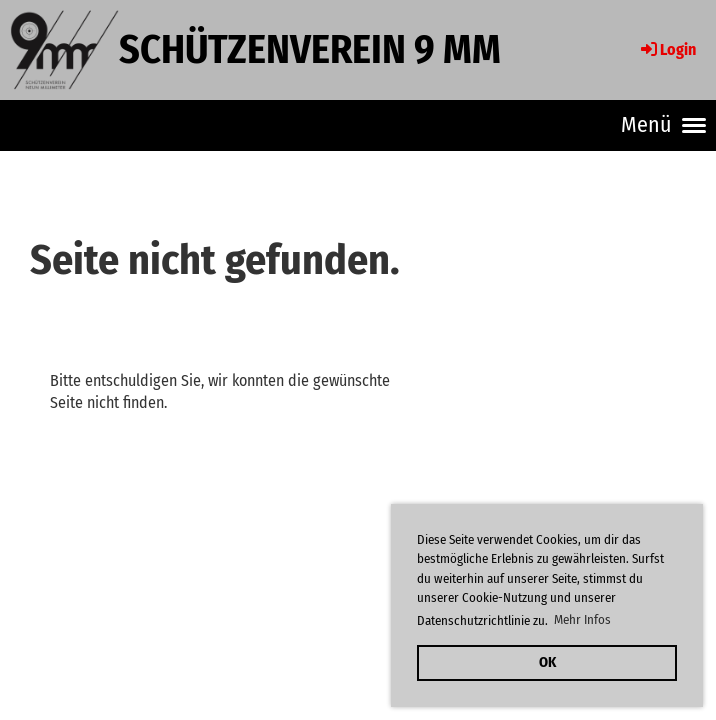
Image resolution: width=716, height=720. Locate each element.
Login (667, 49)
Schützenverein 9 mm (310, 50)
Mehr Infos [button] (582, 619)
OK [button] (547, 662)
